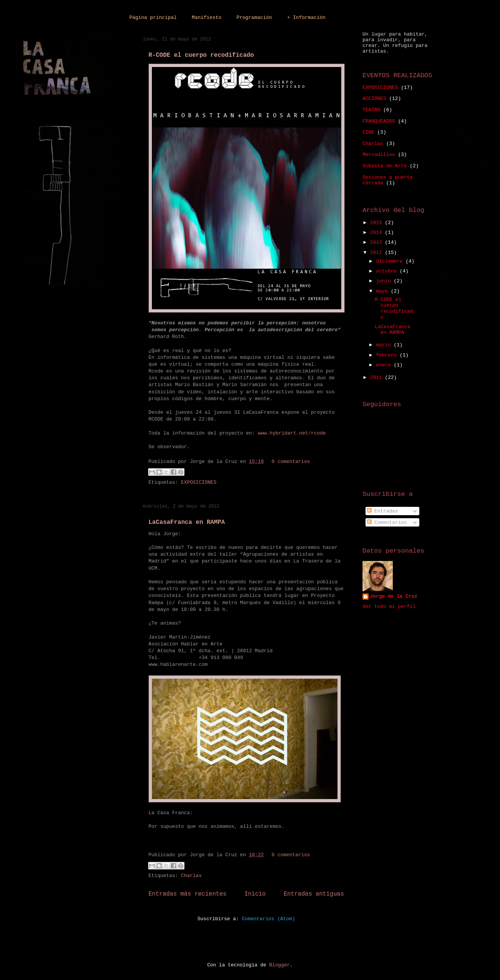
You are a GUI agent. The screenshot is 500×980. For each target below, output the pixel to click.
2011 (377, 378)
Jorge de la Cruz (394, 596)
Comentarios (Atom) (268, 919)
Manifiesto (206, 18)
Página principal (153, 18)
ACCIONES (374, 99)
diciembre (391, 261)
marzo (385, 345)
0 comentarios (291, 462)
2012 (377, 253)
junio (385, 281)
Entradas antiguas (314, 894)
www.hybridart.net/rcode (292, 433)
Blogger (280, 965)
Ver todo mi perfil (389, 607)
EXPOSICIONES (199, 482)
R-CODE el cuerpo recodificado (201, 55)
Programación (254, 18)
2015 (377, 223)
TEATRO (371, 110)
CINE (368, 132)
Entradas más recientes (187, 894)
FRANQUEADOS (379, 121)
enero (385, 365)
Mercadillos (379, 155)
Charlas (191, 876)
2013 (377, 242)
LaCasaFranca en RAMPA (187, 522)
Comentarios (387, 523)
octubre (388, 271)
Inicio (255, 894)
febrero (388, 355)
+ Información (306, 18)
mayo (384, 291)
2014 (377, 233)
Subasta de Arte (385, 166)
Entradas (383, 511)
